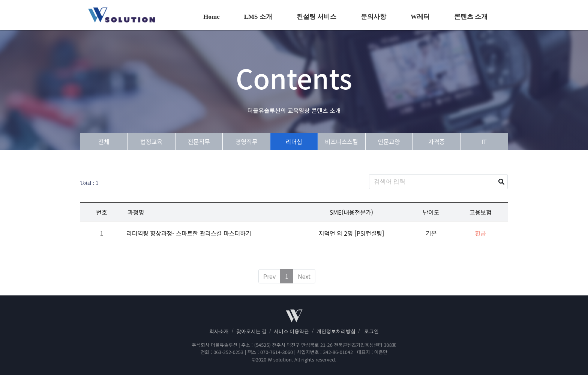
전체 (104, 142)
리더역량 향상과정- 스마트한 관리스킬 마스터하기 (189, 233)
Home (211, 17)
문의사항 (373, 17)
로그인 (371, 331)
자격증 (436, 142)
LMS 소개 (258, 17)
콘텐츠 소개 (471, 17)
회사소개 (219, 331)
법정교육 (151, 142)
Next (304, 276)
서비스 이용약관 (291, 331)
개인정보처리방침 (336, 331)
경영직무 (247, 142)
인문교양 (389, 142)
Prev (269, 276)
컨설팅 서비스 (316, 17)
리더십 (294, 142)
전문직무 (199, 142)
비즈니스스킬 (341, 142)
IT (484, 142)
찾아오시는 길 (251, 331)
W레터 (420, 17)
